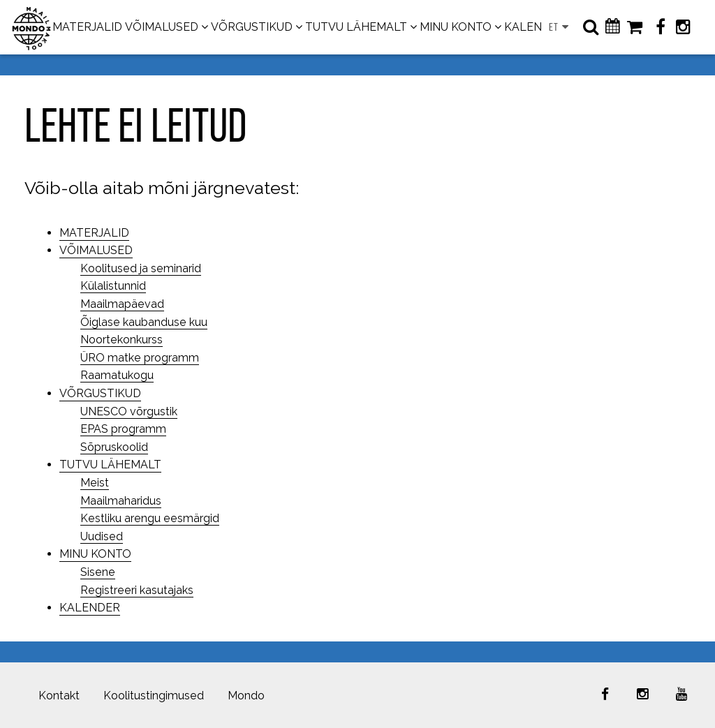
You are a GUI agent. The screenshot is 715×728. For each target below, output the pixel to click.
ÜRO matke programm (140, 358)
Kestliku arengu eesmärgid (150, 518)
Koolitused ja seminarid (141, 268)
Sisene (98, 572)
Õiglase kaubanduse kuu (144, 322)
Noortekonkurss (121, 340)
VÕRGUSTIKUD (252, 27)
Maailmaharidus (121, 501)
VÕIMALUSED (162, 27)
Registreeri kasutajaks (137, 590)
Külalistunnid (113, 286)
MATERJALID (87, 27)
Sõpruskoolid (114, 447)
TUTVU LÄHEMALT (356, 27)
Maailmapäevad (122, 304)
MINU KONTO (456, 27)
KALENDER (535, 27)
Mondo (246, 696)
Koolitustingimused (154, 696)
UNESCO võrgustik (129, 411)
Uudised (102, 536)
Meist (95, 483)
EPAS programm (123, 429)
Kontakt (59, 696)
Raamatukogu (117, 375)
